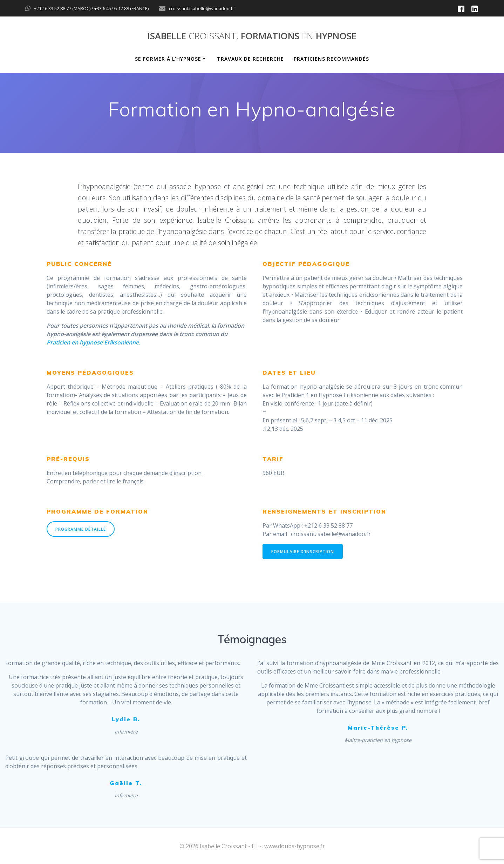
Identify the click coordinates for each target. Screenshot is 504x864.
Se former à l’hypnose (168, 59)
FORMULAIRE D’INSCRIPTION (304, 552)
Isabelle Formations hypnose (252, 36)
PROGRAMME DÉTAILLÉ (81, 529)
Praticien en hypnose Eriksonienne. (93, 342)
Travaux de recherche (250, 59)
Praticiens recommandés (331, 59)
